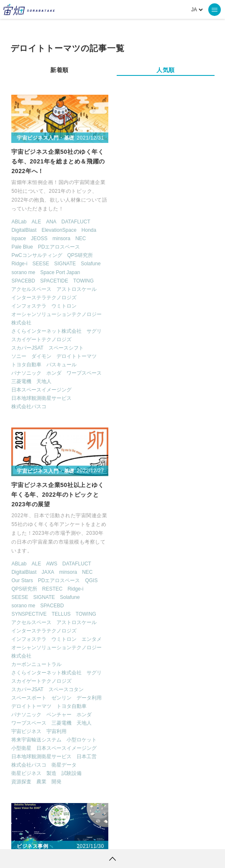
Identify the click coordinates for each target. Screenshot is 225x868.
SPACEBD (23, 280)
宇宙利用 (163, 398)
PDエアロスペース (59, 246)
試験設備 (178, 440)
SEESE (41, 263)
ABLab (19, 221)
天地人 (44, 381)
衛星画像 (174, 731)
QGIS (198, 247)
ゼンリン (168, 365)
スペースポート (136, 365)
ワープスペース (84, 373)
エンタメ (198, 306)
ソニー (19, 356)
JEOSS (39, 238)
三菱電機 (22, 381)
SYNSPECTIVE (136, 281)
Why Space (186, 716)
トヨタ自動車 (27, 364)
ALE (37, 221)
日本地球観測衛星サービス (42, 398)
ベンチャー (166, 381)
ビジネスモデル (29, 614)
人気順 (166, 70)
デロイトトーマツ (77, 356)
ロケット (67, 762)
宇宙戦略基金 (113, 762)
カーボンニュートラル (143, 331)
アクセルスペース (32, 289)
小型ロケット (188, 407)
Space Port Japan (60, 272)
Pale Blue (22, 246)
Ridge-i (20, 263)
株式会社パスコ (29, 406)
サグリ (95, 331)
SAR (137, 747)
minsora (62, 238)
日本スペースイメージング (42, 389)
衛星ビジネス (133, 440)
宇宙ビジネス (133, 398)
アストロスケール (77, 289)
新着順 (59, 70)
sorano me (24, 272)
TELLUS (167, 281)
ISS (111, 747)
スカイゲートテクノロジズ (42, 339)
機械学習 (79, 747)
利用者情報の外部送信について (157, 837)
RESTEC (159, 255)
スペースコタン (172, 356)
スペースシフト (66, 347)
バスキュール (62, 364)
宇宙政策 (157, 762)
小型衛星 (128, 415)
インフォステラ (29, 306)
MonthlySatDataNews (71, 731)
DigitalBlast (24, 230)
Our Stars (129, 247)
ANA (51, 221)
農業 (148, 448)
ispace (19, 238)
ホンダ (54, 373)
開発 (163, 448)
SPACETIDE (54, 280)
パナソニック (27, 373)
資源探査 (128, 448)
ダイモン (42, 356)
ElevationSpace (59, 230)
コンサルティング (32, 606)
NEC (81, 238)
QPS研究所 (80, 255)
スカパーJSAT (28, 347)
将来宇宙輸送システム (143, 407)
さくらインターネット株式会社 (47, 331)
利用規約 (43, 837)
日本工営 (193, 423)
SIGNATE (65, 263)
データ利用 (196, 365)
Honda (89, 230)
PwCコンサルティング (37, 255)
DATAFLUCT (76, 221)
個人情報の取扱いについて (87, 837)
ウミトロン (64, 306)
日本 (42, 622)
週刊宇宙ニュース (47, 716)
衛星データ (171, 432)
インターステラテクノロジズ (44, 297)
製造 (158, 440)
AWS (158, 230)
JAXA (154, 238)
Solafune (91, 263)
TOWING (83, 280)
